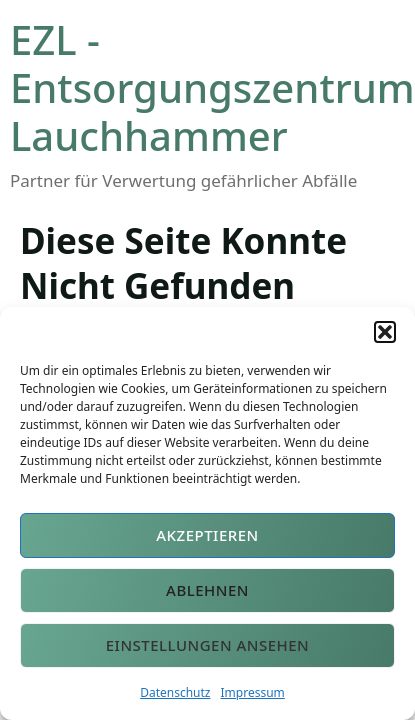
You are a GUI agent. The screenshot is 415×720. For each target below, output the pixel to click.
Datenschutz (175, 692)
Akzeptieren (207, 535)
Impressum (253, 692)
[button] (385, 332)
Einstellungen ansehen (208, 645)
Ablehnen (207, 590)
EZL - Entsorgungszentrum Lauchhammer (212, 87)
